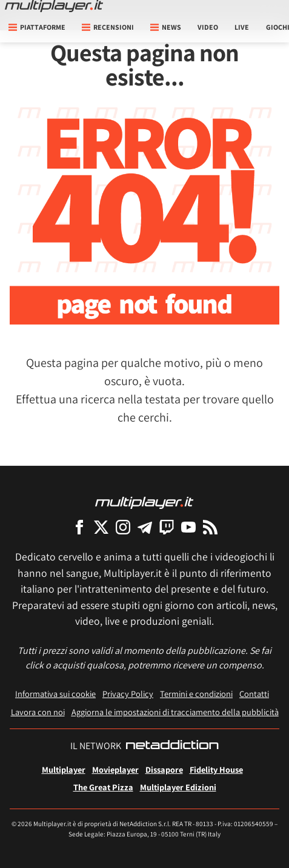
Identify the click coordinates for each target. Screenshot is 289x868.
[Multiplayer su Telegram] (145, 527)
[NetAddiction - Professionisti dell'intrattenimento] (172, 746)
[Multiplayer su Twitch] (167, 527)
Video (208, 27)
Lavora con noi (38, 712)
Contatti (254, 694)
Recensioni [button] (108, 27)
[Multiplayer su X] (101, 527)
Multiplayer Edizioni (178, 787)
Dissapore (164, 769)
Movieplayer (115, 769)
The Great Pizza (103, 787)
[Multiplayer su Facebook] (79, 527)
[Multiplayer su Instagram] (123, 527)
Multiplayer (64, 769)
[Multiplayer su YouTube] (188, 527)
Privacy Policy (128, 694)
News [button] (166, 27)
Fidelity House (216, 769)
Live (242, 27)
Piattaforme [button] (37, 27)
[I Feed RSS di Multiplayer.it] (210, 527)
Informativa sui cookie (55, 694)
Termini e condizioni (196, 694)
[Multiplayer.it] (54, 6)
